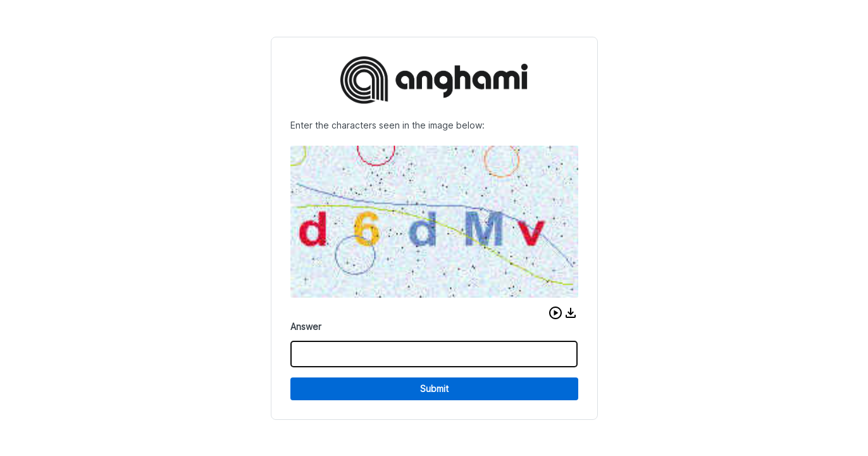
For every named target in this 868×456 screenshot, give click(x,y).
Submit (434, 389)
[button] (555, 313)
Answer (306, 326)
